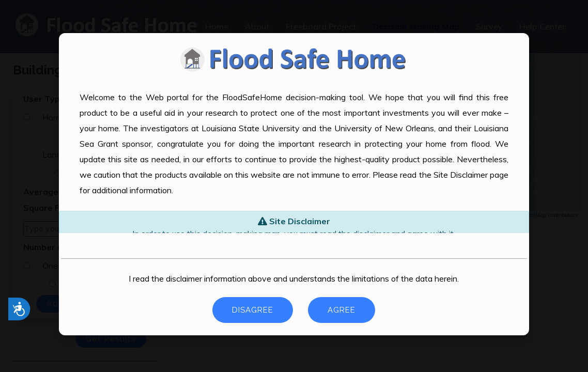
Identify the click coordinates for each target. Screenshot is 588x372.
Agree (342, 310)
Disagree (253, 310)
